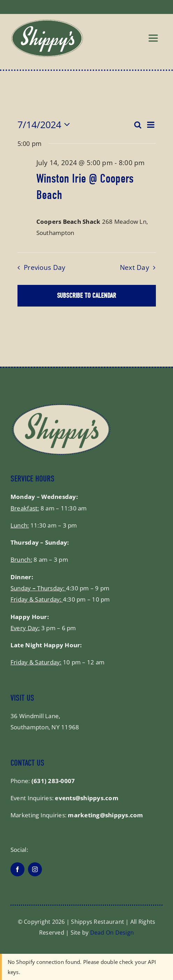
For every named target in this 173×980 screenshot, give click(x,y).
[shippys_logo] (47, 22)
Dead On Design (112, 933)
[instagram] (35, 869)
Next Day (135, 267)
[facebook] (17, 869)
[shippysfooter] (61, 406)
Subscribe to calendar (86, 296)
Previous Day (45, 267)
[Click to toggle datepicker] (46, 125)
